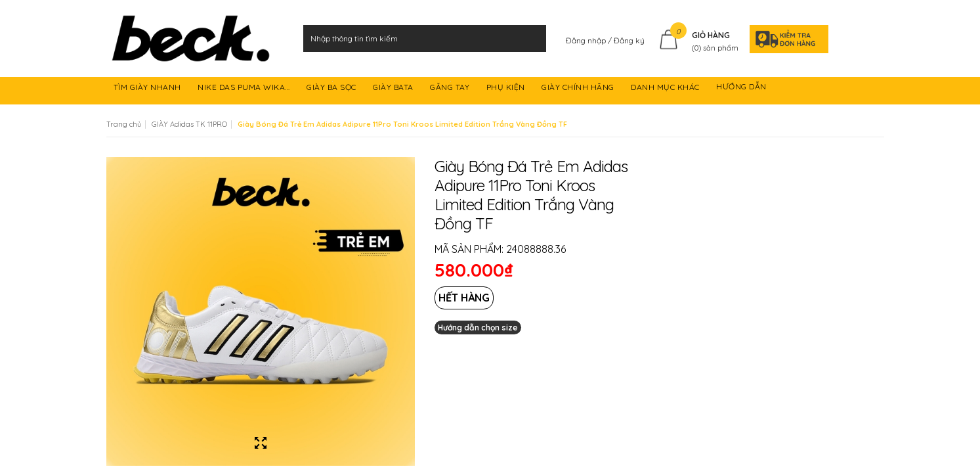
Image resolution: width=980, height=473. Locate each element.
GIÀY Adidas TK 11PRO (189, 124)
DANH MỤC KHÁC (666, 89)
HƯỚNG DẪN (742, 89)
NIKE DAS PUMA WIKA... (245, 89)
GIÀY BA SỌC (332, 89)
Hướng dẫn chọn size (478, 327)
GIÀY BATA (394, 89)
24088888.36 (536, 249)
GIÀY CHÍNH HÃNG (579, 89)
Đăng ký (629, 40)
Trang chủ (124, 124)
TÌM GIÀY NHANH (149, 89)
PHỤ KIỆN (507, 89)
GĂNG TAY (451, 89)
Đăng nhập (587, 40)
